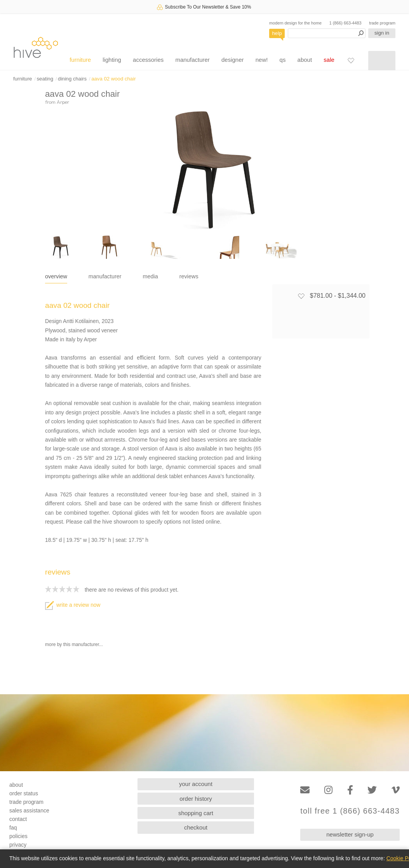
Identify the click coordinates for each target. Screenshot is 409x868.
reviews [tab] (189, 276)
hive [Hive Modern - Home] (36, 47)
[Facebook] (350, 790)
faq (13, 828)
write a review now (73, 605)
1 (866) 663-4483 (345, 23)
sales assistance (29, 810)
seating (45, 79)
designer (233, 60)
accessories (148, 60)
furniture (80, 60)
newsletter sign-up (350, 834)
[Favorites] (351, 60)
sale (329, 60)
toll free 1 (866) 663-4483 (350, 811)
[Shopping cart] (382, 61)
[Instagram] (328, 790)
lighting (112, 60)
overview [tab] (56, 276)
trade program (382, 23)
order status (24, 793)
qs (283, 60)
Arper (63, 102)
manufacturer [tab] (105, 276)
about (305, 60)
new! (262, 60)
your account (196, 784)
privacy (18, 845)
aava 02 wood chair (113, 79)
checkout (196, 827)
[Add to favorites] (301, 296)
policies (18, 836)
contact (18, 819)
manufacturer (192, 60)
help (277, 33)
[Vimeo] (396, 790)
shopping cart (196, 813)
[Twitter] (372, 790)
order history (196, 799)
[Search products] (327, 33)
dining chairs (72, 79)
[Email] (305, 790)
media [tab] (151, 276)
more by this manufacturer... (74, 644)
